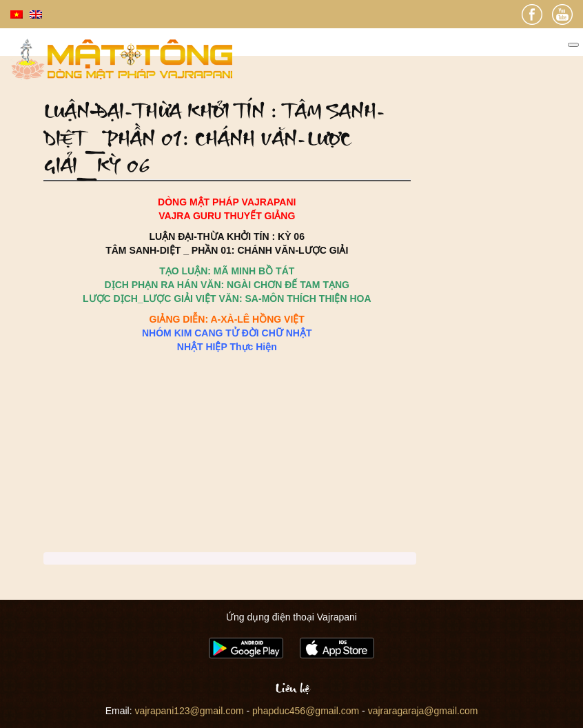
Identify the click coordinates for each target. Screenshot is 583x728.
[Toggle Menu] (573, 45)
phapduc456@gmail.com (306, 711)
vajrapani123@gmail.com (189, 711)
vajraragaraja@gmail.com (423, 711)
